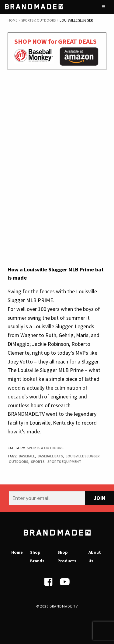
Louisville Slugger (83, 456)
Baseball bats (50, 456)
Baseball (27, 456)
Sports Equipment (64, 461)
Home (12, 20)
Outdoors (19, 461)
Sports (38, 461)
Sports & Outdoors (38, 20)
